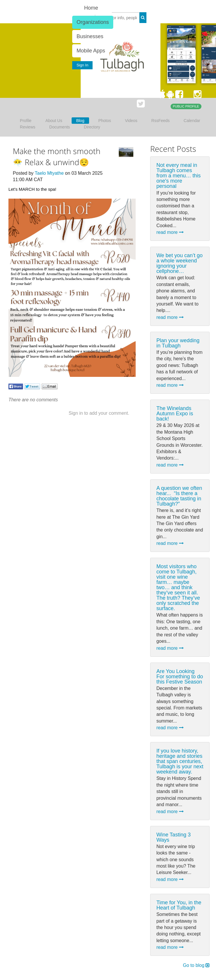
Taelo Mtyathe (49, 173)
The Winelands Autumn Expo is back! (175, 414)
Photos (105, 121)
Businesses (90, 36)
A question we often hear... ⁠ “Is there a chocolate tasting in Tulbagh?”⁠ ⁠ (179, 496)
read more (170, 232)
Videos (131, 121)
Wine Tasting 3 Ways (173, 837)
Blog (80, 121)
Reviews (28, 127)
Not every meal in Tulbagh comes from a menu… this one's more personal (178, 176)
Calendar (192, 121)
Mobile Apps (91, 51)
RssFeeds (161, 121)
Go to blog (196, 965)
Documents (60, 127)
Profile (26, 121)
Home (91, 8)
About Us (54, 121)
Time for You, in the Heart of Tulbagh (179, 905)
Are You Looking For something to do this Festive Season (180, 677)
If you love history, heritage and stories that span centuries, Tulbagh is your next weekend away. (180, 761)
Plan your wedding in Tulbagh (178, 343)
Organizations (93, 22)
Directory (92, 127)
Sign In (82, 65)
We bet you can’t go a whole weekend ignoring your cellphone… (179, 263)
